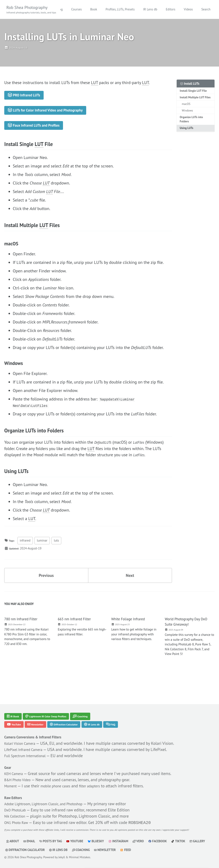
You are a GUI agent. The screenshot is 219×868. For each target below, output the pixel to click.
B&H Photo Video (20, 772)
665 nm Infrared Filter (78, 630)
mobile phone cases (62, 779)
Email (30, 841)
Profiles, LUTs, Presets (146, 9)
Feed (152, 850)
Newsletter (41, 715)
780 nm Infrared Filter (24, 630)
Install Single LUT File (194, 92)
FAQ (129, 715)
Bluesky (100, 841)
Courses (103, 9)
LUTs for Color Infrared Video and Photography (53, 115)
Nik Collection (17, 810)
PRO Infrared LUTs (28, 97)
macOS (186, 105)
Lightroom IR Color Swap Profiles (54, 706)
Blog (86, 9)
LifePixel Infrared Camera (27, 741)
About (13, 841)
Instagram (124, 841)
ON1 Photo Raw (19, 816)
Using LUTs (187, 130)
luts (58, 551)
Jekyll (62, 857)
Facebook (165, 841)
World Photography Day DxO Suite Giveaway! (186, 633)
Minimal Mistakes (80, 857)
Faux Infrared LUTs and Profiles (39, 132)
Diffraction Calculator (74, 715)
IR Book (14, 706)
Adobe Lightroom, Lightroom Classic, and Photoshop (52, 797)
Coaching (94, 706)
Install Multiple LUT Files (195, 99)
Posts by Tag (53, 841)
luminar (44, 551)
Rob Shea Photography (32, 10)
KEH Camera (16, 766)
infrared (27, 551)
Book (120, 9)
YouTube (16, 715)
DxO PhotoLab (17, 803)
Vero (145, 841)
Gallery (14, 850)
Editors (197, 9)
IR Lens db (176, 9)
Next (130, 586)
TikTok (187, 841)
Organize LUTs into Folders (192, 121)
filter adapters (101, 779)
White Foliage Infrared (132, 630)
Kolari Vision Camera (23, 735)
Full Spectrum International (29, 748)
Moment (12, 779)
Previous (46, 586)
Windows (188, 112)
